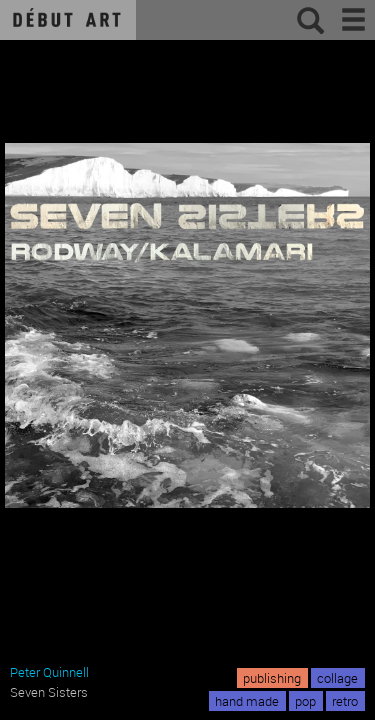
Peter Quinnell (49, 672)
